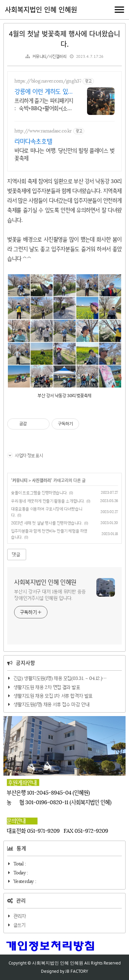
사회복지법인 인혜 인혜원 (41, 9)
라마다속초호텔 (33, 141)
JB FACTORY (77, 971)
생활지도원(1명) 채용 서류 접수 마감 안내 (52, 704)
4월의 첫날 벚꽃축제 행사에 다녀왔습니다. (64, 39)
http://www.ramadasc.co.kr (43, 131)
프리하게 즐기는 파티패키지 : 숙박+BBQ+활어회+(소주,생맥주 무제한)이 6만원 (44, 105)
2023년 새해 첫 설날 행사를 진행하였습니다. (47, 523)
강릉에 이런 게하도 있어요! (44, 92)
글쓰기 (19, 925)
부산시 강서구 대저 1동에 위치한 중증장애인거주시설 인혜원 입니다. (50, 595)
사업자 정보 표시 (25, 455)
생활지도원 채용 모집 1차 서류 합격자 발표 (53, 696)
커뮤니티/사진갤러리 (49, 56)
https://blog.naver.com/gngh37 (48, 81)
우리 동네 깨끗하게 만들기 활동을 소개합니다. (48, 501)
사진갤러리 (41, 480)
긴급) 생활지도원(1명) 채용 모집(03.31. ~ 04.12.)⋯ (60, 678)
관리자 (20, 916)
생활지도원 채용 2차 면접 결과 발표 (47, 687)
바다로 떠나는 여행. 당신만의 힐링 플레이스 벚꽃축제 (64, 155)
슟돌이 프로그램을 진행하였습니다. (39, 493)
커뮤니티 (20, 480)
